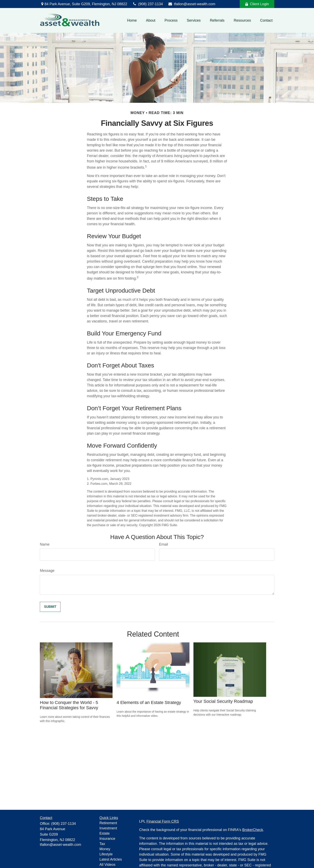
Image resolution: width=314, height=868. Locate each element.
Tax (102, 844)
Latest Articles (111, 859)
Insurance (107, 839)
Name (45, 544)
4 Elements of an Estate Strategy (149, 702)
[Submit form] (50, 607)
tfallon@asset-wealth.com (192, 4)
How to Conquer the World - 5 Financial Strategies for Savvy (69, 705)
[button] (132, 20)
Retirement (108, 823)
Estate (105, 833)
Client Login (257, 4)
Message (47, 571)
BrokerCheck (253, 830)
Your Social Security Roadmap (223, 701)
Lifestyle (106, 854)
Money (105, 849)
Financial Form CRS (163, 821)
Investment (108, 828)
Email (164, 544)
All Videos (108, 865)
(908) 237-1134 (147, 4)
